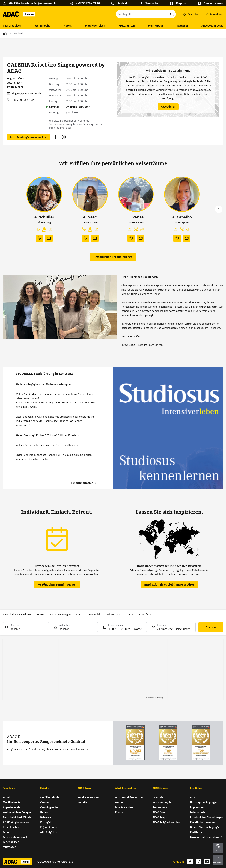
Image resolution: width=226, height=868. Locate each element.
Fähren (130, 615)
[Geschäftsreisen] (210, 3)
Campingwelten (50, 807)
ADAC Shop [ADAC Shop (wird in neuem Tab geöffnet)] (159, 812)
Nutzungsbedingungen (204, 802)
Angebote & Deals (212, 26)
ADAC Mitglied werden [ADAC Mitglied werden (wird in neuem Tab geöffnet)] (166, 822)
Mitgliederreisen (95, 26)
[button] (38, 230)
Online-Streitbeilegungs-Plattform (205, 830)
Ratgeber (182, 26)
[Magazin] (179, 3)
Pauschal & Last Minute (17, 615)
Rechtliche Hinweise (202, 822)
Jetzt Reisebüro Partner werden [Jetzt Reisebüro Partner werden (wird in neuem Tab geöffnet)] (129, 800)
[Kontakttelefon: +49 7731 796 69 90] (86, 3)
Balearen (46, 817)
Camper (45, 802)
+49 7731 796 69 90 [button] (88, 3)
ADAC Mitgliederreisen (17, 822)
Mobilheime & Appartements (12, 805)
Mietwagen (113, 615)
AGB (193, 797)
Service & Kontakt (88, 797)
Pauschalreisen (12, 26)
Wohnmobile (42, 26)
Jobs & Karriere (124, 807)
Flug (79, 615)
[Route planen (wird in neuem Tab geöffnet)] (17, 87)
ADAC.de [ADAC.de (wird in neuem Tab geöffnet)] (158, 797)
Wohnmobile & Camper (17, 812)
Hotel (6, 797)
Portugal (46, 822)
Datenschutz (198, 812)
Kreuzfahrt (145, 615)
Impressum (197, 807)
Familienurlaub (50, 797)
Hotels (68, 26)
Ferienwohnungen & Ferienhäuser (15, 840)
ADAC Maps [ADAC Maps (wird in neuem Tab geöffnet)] (160, 817)
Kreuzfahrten (127, 26)
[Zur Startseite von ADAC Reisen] (20, 14)
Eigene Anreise (49, 827)
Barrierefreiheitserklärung (206, 837)
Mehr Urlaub (156, 26)
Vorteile (82, 802)
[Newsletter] (150, 3)
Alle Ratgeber (49, 832)
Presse (119, 812)
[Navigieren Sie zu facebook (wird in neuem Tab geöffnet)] (55, 137)
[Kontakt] (121, 3)
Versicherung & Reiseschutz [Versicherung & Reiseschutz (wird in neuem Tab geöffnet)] (162, 805)
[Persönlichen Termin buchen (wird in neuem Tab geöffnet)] (28, 137)
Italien (44, 812)
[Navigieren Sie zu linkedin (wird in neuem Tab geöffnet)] (207, 862)
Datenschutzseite (194, 94)
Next (219, 209)
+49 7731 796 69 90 (23, 100)
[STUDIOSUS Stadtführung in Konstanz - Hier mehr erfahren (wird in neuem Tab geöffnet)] (84, 483)
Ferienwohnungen (60, 615)
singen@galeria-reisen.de (26, 93)
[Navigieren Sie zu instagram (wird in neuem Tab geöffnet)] (64, 137)
